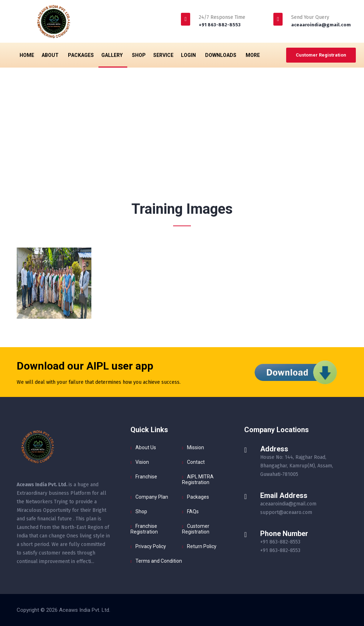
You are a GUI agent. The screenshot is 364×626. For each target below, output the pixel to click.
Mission (196, 447)
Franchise (146, 477)
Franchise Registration (144, 529)
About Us (146, 447)
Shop (139, 55)
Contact (196, 462)
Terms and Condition (159, 561)
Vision (142, 462)
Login (189, 55)
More (254, 55)
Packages (81, 55)
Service (163, 55)
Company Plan (152, 497)
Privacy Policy (151, 546)
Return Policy (202, 546)
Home (27, 55)
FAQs (193, 511)
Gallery (113, 55)
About (51, 55)
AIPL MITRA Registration (198, 479)
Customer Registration (321, 55)
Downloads (222, 55)
